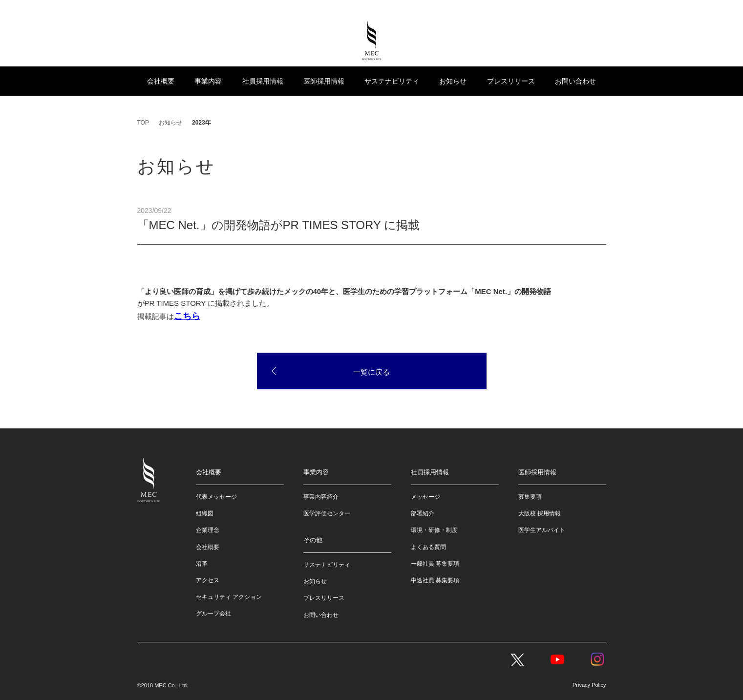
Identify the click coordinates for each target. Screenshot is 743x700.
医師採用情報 (324, 81)
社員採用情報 (263, 81)
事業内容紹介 (321, 497)
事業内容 (208, 81)
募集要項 (530, 497)
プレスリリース (511, 81)
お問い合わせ (575, 81)
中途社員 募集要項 (435, 580)
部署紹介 (423, 513)
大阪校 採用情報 (540, 513)
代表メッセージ (216, 497)
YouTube (557, 659)
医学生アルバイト (542, 530)
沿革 (202, 564)
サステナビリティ (392, 81)
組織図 (205, 513)
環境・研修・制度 (434, 530)
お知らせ (453, 81)
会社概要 (161, 81)
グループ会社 (213, 614)
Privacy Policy (589, 685)
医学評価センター (327, 513)
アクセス (208, 580)
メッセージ (425, 497)
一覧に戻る (371, 372)
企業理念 (208, 530)
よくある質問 (428, 547)
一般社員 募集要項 (435, 564)
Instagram (597, 659)
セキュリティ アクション (229, 597)
